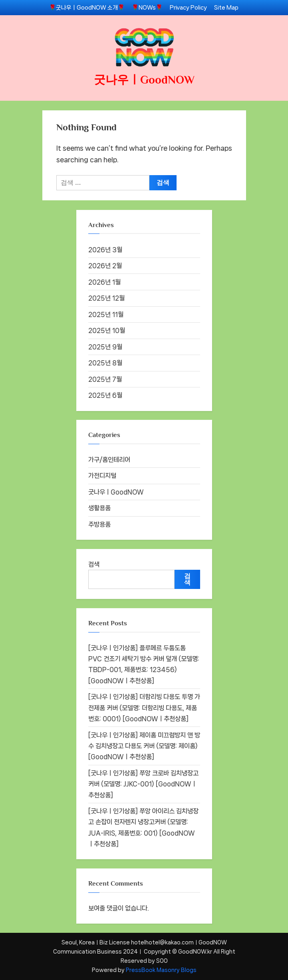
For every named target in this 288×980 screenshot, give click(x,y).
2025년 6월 (105, 395)
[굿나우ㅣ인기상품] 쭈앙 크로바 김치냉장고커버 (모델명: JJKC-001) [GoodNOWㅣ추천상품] (143, 784)
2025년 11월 (106, 314)
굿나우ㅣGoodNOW (144, 80)
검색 (94, 564)
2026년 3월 (105, 250)
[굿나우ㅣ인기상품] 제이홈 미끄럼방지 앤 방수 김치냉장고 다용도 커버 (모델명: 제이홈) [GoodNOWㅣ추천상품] (144, 746)
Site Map (226, 7)
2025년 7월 (105, 379)
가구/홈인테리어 (109, 460)
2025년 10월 (107, 330)
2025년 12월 (106, 298)
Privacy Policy (188, 7)
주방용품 (99, 524)
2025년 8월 (105, 363)
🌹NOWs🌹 (147, 7)
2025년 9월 (105, 347)
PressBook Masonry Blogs (161, 970)
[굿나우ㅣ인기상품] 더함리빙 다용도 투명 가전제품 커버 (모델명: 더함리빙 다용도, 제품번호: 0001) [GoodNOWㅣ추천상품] (144, 708)
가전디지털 (102, 476)
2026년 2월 (105, 266)
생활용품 (99, 508)
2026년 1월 (104, 282)
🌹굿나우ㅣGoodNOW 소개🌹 (87, 7)
